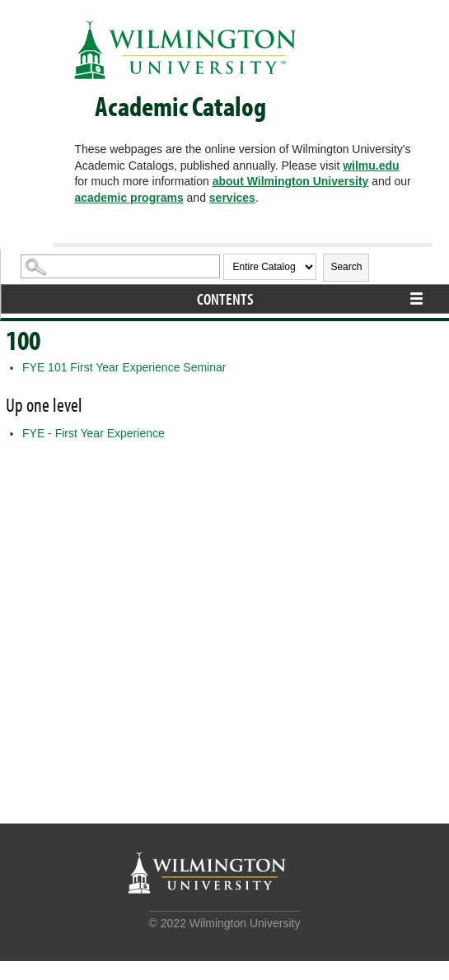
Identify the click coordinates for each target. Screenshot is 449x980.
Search (346, 267)
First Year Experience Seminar (124, 367)
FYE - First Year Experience (94, 433)
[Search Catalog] (120, 266)
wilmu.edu (371, 166)
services (232, 198)
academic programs (129, 198)
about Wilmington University (291, 181)
